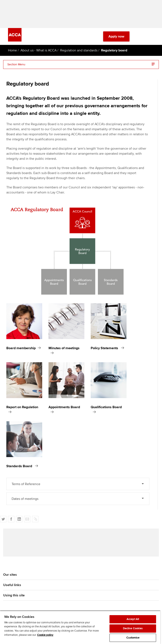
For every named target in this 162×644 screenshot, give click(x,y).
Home (12, 52)
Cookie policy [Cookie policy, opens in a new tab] (45, 635)
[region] (80, 627)
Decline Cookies (133, 628)
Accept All (133, 619)
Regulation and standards (79, 52)
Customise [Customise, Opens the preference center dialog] (133, 638)
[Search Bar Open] (140, 38)
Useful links (12, 588)
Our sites (10, 577)
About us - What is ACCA (38, 52)
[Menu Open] (151, 38)
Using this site (14, 598)
